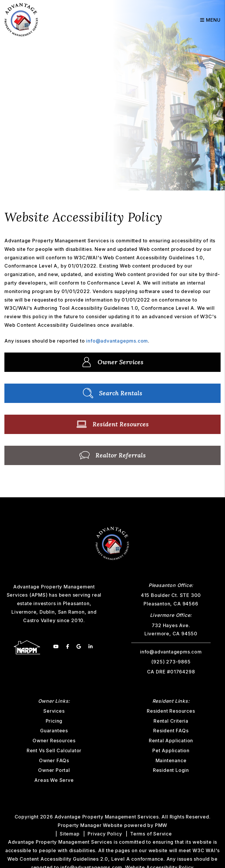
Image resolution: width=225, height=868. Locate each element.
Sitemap (70, 834)
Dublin (47, 612)
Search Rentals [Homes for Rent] (113, 393)
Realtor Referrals (113, 455)
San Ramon (71, 612)
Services (54, 711)
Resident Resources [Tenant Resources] (113, 424)
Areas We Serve (54, 780)
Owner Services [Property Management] (112, 362)
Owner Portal (54, 770)
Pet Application (171, 750)
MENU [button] (210, 20)
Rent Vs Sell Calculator (54, 750)
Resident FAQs (171, 731)
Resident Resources (171, 711)
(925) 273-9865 (171, 662)
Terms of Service (151, 834)
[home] (21, 19)
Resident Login (171, 770)
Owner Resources (54, 741)
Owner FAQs (54, 760)
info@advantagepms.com (117, 341)
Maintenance (171, 760)
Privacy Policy (105, 834)
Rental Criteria (171, 721)
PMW (161, 825)
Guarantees (54, 731)
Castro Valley (39, 620)
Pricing (54, 721)
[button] (56, 646)
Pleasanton (76, 603)
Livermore (24, 612)
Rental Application (171, 741)
